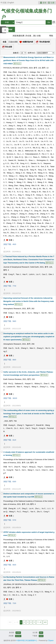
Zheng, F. (44, 226)
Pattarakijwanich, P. (33, 154)
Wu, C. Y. (19, 189)
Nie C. (51, 313)
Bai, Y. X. (41, 72)
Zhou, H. (22, 229)
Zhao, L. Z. (15, 226)
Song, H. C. (25, 163)
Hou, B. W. (27, 116)
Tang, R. (33, 170)
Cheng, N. (43, 88)
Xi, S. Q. (20, 192)
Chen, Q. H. (36, 85)
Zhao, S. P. (24, 226)
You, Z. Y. (35, 207)
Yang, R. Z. (21, 204)
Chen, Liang (35, 82)
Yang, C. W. (14, 201)
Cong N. (42, 428)
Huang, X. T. (11, 122)
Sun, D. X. (16, 166)
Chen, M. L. (26, 85)
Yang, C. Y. (24, 201)
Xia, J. (27, 192)
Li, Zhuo (23, 138)
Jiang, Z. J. (32, 126)
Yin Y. (11, 467)
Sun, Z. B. (45, 166)
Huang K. (12, 425)
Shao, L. (32, 160)
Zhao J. (25, 547)
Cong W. (10, 470)
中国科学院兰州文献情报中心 (27, 640)
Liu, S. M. (35, 145)
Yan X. (33, 512)
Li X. (8, 556)
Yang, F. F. (42, 201)
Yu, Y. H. (43, 207)
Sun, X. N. (35, 166)
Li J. (49, 508)
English (11, 3)
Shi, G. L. (16, 595)
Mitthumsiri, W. (31, 151)
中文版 (3, 3)
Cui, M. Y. (12, 91)
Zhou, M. (40, 229)
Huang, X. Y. (22, 122)
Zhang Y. (21, 425)
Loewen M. (11, 387)
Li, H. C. (45, 132)
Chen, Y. (34, 88)
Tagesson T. (30, 425)
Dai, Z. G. (19, 94)
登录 (43, 3)
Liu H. (31, 508)
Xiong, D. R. (30, 195)
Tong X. (35, 428)
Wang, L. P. (43, 176)
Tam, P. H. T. (13, 170)
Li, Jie (9, 135)
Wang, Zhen (13, 185)
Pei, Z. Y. (45, 154)
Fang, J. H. (37, 97)
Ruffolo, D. (45, 157)
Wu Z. (18, 313)
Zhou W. (45, 550)
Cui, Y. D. (39, 91)
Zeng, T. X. (29, 211)
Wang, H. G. (43, 173)
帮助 (51, 36)
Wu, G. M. (29, 592)
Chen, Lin (45, 82)
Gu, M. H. (20, 110)
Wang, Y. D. (21, 182)
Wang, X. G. (41, 179)
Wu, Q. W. (37, 189)
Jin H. (22, 428)
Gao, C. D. (37, 103)
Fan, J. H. (10, 97)
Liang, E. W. (32, 138)
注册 (51, 3)
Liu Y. (38, 274)
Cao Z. (45, 274)
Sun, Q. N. (26, 166)
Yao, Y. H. (41, 204)
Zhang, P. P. (35, 217)
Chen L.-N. (33, 553)
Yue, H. (10, 211)
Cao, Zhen (12, 72)
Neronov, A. (11, 154)
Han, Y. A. (20, 113)
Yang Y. (25, 467)
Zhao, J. (48, 223)
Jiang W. (12, 547)
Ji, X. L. (40, 122)
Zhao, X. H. (35, 226)
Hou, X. (43, 116)
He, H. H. (38, 113)
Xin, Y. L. (13, 195)
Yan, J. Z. (48, 198)
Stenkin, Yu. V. (36, 163)
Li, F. (31, 132)
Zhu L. (38, 508)
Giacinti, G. (41, 107)
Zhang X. (40, 348)
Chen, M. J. (15, 85)
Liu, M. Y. (18, 145)
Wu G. (48, 348)
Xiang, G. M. (36, 192)
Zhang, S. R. (17, 220)
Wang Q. (33, 547)
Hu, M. (24, 595)
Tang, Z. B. (42, 170)
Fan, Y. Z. (19, 97)
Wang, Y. (12, 182)
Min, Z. (21, 151)
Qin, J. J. (28, 157)
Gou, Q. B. (11, 110)
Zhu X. (40, 512)
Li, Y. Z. (9, 138)
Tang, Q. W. (24, 170)
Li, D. (26, 132)
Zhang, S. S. (28, 220)
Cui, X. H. (30, 91)
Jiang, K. (12, 126)
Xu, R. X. (14, 198)
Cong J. (11, 313)
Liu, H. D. (45, 141)
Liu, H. (37, 141)
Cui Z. (38, 470)
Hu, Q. (9, 119)
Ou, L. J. (20, 154)
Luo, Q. (14, 148)
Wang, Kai (23, 176)
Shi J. (19, 547)
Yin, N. (18, 207)
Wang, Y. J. (32, 182)
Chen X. (45, 470)
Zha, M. (46, 211)
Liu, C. (15, 141)
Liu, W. (43, 145)
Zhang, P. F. (24, 217)
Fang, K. (46, 97)
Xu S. (30, 313)
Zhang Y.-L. (44, 387)
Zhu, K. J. (19, 236)
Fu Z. (19, 512)
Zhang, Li (15, 217)
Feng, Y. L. (10, 103)
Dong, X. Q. (42, 94)
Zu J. (16, 428)
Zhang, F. (14, 214)
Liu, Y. (49, 145)
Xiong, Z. (40, 195)
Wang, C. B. (20, 173)
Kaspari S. (29, 384)
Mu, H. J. (42, 151)
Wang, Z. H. (42, 182)
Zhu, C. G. (44, 233)
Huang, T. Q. (38, 119)
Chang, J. (32, 78)
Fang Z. (10, 553)
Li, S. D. (21, 135)
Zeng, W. (38, 211)
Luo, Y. (21, 148)
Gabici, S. (20, 103)
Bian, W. (35, 75)
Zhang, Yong (31, 223)
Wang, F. (48, 592)
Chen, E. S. (13, 82)
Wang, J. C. (13, 176)
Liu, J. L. (10, 145)
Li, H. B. (38, 132)
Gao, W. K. (11, 107)
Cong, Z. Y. (32, 595)
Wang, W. (31, 179)
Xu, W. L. (22, 198)
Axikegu (33, 72)
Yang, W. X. (31, 204)
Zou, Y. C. (29, 236)
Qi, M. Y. (10, 157)
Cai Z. (28, 428)
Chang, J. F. (41, 78)
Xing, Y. (21, 195)
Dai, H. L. (10, 94)
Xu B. (17, 348)
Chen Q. (31, 550)
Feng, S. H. (31, 100)
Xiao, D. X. (47, 192)
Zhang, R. (45, 217)
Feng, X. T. (41, 100)
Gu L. (38, 550)
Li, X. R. (45, 135)
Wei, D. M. (35, 185)
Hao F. (25, 274)
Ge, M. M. (21, 107)
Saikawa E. (19, 384)
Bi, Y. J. (27, 75)
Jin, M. (40, 126)
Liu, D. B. (29, 141)
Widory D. (38, 384)
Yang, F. (33, 201)
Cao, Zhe (23, 78)
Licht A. (32, 274)
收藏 (11, 240)
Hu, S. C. (17, 119)
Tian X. (18, 470)
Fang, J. (28, 97)
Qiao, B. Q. (19, 157)
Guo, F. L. (29, 110)
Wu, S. (45, 189)
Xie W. (25, 553)
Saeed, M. (12, 160)
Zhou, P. (49, 229)
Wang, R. (22, 179)
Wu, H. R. (28, 189)
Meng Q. (33, 467)
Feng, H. (14, 100)
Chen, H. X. (24, 82)
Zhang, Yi (21, 223)
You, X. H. (26, 207)
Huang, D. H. (27, 119)
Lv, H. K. (28, 148)
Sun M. (44, 313)
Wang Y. (37, 313)
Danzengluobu (30, 94)
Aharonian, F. (23, 72)
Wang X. (35, 387)
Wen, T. (11, 189)
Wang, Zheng (25, 185)
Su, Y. (9, 166)
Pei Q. (11, 384)
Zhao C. (47, 384)
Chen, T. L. (25, 88)
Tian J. (18, 274)
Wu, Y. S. (12, 192)
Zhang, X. (38, 220)
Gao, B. (28, 103)
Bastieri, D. (11, 75)
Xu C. (44, 508)
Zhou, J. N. (31, 229)
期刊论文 (17, 64)
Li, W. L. (29, 135)
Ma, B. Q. (37, 148)
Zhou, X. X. (15, 233)
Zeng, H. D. (18, 211)
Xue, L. (30, 198)
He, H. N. (46, 113)
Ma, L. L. (45, 148)
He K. (24, 470)
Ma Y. (24, 313)
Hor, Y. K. (18, 116)
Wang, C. (11, 173)
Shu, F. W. (15, 163)
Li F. (19, 508)
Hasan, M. (29, 113)
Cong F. (11, 274)
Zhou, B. (14, 229)
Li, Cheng (11, 132)
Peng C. (26, 512)
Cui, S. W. (21, 91)
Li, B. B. (41, 129)
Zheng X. (25, 348)
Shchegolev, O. (43, 160)
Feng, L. (22, 100)
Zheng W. (12, 508)
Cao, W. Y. (14, 78)
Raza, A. (37, 157)
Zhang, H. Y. (45, 214)
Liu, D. (22, 141)
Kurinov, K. (32, 129)
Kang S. (27, 387)
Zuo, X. (37, 236)
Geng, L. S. (30, 107)
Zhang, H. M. (34, 214)
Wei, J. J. (45, 185)
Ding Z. (25, 508)
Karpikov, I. (11, 129)
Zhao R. (17, 467)
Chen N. (10, 428)
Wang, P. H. (13, 179)
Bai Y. (48, 553)
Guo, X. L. (38, 110)
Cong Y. (47, 512)
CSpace (51, 640)
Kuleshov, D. (22, 129)
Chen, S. (46, 85)
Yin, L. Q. (10, 207)
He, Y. (10, 116)
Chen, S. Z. (15, 88)
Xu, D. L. (48, 195)
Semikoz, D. (22, 160)
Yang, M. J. (11, 204)
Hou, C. (36, 116)
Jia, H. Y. (48, 122)
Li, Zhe (16, 138)
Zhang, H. (23, 214)
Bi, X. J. (20, 75)
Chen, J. (12, 592)
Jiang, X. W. (21, 126)
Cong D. (41, 547)
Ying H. (40, 467)
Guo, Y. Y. (11, 113)
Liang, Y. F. (43, 138)
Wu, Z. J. (20, 592)
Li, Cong (19, 132)
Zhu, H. (11, 236)
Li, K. (15, 135)
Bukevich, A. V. (45, 75)
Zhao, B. (40, 223)
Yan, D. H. (38, 198)
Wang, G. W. (31, 173)
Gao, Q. (45, 103)
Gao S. (11, 348)
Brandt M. (40, 425)
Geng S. (17, 553)
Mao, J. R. (13, 151)
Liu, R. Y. (26, 145)
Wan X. (32, 348)
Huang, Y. (32, 122)
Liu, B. (9, 141)
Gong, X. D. (39, 592)
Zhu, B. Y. (35, 233)
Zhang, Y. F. (11, 223)
